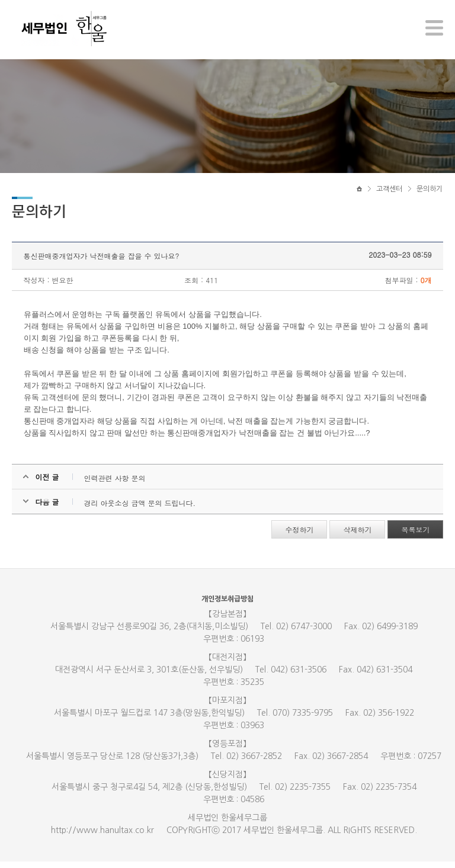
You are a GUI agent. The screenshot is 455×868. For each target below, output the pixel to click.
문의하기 (430, 194)
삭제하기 (357, 536)
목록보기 (415, 536)
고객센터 (389, 194)
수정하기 (299, 536)
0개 (426, 286)
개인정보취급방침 (227, 606)
